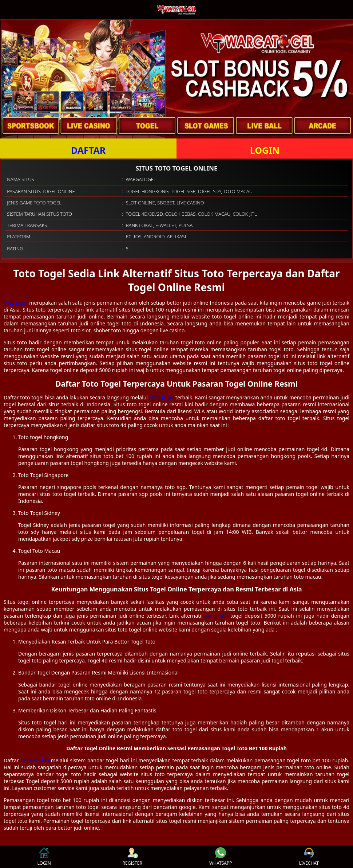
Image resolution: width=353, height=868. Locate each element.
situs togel (162, 397)
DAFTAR (88, 150)
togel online (35, 760)
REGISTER (132, 857)
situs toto (217, 616)
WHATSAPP (221, 857)
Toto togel (16, 303)
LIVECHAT (309, 857)
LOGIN (265, 150)
